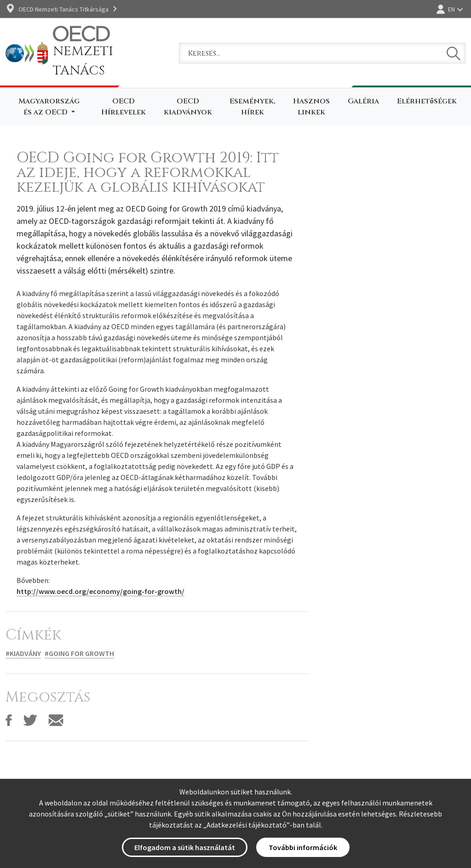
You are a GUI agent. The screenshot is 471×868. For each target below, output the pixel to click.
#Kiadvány (23, 653)
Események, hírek (252, 107)
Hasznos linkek (311, 107)
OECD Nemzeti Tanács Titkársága (63, 9)
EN (451, 9)
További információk (303, 847)
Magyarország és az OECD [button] (49, 107)
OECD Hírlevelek (123, 107)
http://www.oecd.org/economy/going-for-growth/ (101, 591)
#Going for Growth (79, 653)
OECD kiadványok (188, 107)
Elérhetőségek (427, 101)
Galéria (363, 101)
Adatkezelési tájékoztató (247, 825)
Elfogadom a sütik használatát (185, 847)
